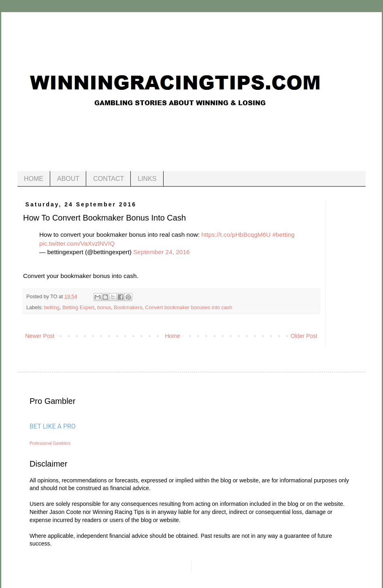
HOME (34, 179)
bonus (104, 308)
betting (52, 308)
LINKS (147, 179)
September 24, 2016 (161, 252)
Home (172, 336)
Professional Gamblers (50, 443)
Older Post (304, 336)
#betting (284, 235)
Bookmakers (128, 308)
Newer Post (40, 336)
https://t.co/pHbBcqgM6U (236, 235)
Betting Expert (78, 308)
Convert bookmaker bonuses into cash (188, 308)
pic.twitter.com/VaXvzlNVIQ (77, 243)
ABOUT (68, 179)
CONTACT (109, 179)
